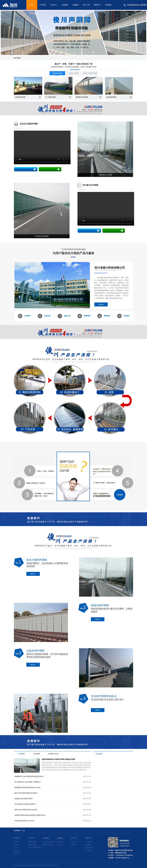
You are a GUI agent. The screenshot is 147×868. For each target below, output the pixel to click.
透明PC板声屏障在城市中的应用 (26, 810)
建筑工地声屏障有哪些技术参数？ (26, 793)
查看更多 (101, 304)
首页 (32, 5)
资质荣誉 (17, 845)
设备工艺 (64, 316)
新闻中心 (97, 5)
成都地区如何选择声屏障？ (24, 799)
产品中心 (54, 5)
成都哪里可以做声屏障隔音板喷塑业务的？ (29, 776)
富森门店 (74, 842)
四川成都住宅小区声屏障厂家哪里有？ (28, 782)
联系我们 (109, 5)
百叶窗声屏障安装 (48, 845)
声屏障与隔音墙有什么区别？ (25, 821)
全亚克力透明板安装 (49, 842)
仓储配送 (75, 5)
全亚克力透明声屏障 (90, 73)
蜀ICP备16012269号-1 (52, 865)
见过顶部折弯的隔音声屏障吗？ (26, 804)
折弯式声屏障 (57, 73)
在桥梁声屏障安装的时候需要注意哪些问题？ (30, 815)
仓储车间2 (60, 845)
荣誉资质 (84, 316)
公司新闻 (88, 842)
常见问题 (88, 850)
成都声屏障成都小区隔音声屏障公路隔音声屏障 (58, 759)
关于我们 (43, 5)
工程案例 (65, 5)
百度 (24, 831)
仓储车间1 (60, 842)
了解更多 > (33, 574)
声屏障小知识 (90, 848)
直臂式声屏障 (74, 73)
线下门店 (86, 5)
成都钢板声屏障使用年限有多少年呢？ (28, 788)
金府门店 (74, 845)
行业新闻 (88, 845)
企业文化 (44, 316)
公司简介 (24, 316)
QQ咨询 (123, 316)
